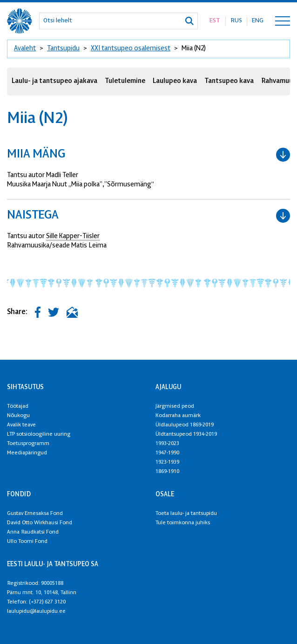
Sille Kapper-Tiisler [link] (73, 236)
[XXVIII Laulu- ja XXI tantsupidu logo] (20, 21)
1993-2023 (167, 444)
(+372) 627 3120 (47, 602)
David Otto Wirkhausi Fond (40, 523)
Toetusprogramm (28, 444)
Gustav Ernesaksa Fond (35, 514)
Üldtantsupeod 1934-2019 (186, 434)
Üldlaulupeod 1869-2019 (185, 425)
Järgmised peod (175, 406)
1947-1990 (167, 453)
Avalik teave (21, 425)
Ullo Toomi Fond (27, 541)
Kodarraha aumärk (178, 416)
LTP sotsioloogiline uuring (39, 434)
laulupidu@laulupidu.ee (36, 611)
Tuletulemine (125, 81)
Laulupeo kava (175, 81)
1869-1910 (167, 472)
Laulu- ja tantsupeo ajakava (54, 81)
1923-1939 (167, 462)
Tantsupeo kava (229, 81)
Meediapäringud (27, 453)
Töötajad (18, 406)
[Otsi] (189, 21)
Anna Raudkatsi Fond (33, 532)
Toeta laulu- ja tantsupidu (186, 514)
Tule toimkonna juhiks (183, 523)
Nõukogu (18, 416)
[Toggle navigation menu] (283, 21)
